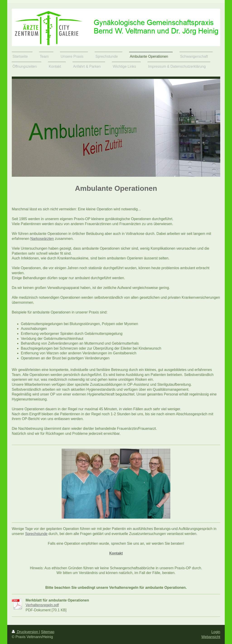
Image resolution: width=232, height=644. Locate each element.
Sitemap (48, 632)
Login (216, 632)
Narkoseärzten (42, 239)
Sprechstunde (36, 534)
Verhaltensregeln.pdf (42, 605)
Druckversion (25, 632)
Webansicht (211, 637)
